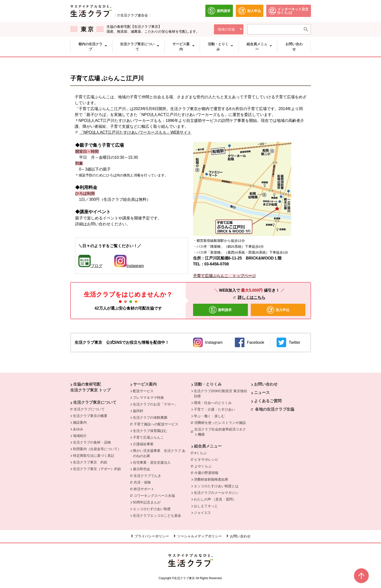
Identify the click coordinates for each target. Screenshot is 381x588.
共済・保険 (143, 482)
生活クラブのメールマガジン (216, 493)
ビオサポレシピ (208, 459)
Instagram (129, 266)
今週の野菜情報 (206, 473)
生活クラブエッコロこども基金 (157, 516)
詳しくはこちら (252, 297)
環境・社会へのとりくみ (213, 403)
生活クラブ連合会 (134, 15)
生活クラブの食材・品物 (92, 442)
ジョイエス (202, 513)
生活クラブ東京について (95, 402)
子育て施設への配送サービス (157, 424)
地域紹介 (80, 436)
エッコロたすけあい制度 (152, 509)
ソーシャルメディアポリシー (199, 536)
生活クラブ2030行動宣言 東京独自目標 (220, 394)
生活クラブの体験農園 (150, 417)
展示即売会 (141, 469)
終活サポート (145, 489)
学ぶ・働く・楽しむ (209, 416)
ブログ (97, 266)
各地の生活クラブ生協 (275, 409)
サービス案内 (145, 384)
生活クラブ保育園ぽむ (150, 431)
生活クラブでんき (149, 475)
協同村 (138, 411)
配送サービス (143, 391)
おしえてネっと (206, 506)
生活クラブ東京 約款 (90, 462)
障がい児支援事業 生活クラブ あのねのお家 (159, 453)
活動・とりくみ (208, 384)
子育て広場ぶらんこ (148, 437)
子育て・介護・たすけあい (214, 409)
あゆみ (78, 429)
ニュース (262, 393)
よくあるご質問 (268, 401)
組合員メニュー (208, 446)
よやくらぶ (204, 466)
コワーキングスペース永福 (155, 495)
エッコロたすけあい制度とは (216, 486)
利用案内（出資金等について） (97, 449)
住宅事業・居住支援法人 (152, 462)
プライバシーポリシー (152, 536)
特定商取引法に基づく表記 (94, 456)
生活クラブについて (90, 409)
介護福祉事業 (143, 444)
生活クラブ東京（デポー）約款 (97, 469)
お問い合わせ (266, 384)
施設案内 (80, 422)
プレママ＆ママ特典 (148, 398)
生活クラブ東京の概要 (90, 416)
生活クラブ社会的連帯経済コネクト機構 (222, 432)
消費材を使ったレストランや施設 (221, 422)
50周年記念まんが (147, 502)
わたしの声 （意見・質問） (215, 499)
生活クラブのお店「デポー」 (155, 404)
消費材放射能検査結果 (211, 479)
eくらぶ (202, 453)
